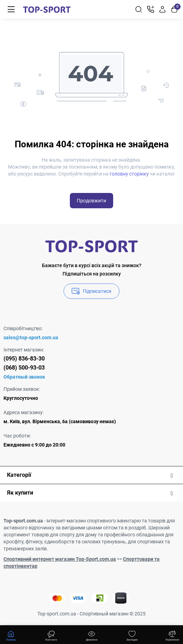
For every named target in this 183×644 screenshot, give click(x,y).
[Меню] (11, 9)
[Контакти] (151, 9)
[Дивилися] (51, 635)
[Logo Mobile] (47, 9)
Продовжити (91, 201)
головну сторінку (129, 174)
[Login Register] (162, 9)
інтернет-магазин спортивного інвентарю (94, 521)
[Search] (139, 9)
